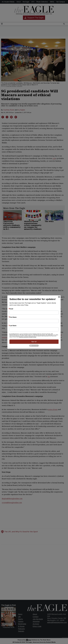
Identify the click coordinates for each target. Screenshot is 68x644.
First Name (13, 317)
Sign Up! (34, 342)
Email (11, 309)
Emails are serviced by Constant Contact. (28, 337)
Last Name (13, 326)
